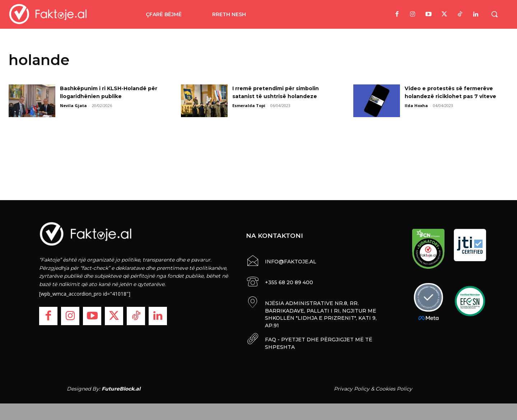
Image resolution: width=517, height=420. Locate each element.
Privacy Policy (352, 387)
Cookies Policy (394, 387)
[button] (494, 14)
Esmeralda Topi (249, 105)
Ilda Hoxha (416, 105)
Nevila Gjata (73, 105)
